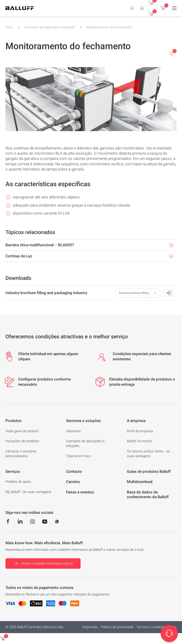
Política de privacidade (117, 627)
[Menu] (174, 8)
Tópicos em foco (78, 456)
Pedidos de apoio (18, 482)
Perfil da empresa (140, 431)
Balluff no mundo (139, 441)
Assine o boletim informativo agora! (43, 563)
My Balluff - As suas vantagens (28, 492)
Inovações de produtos (22, 441)
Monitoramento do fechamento (109, 27)
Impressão (90, 627)
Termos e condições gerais (156, 627)
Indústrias (73, 431)
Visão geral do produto (22, 431)
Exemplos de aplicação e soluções (50, 27)
